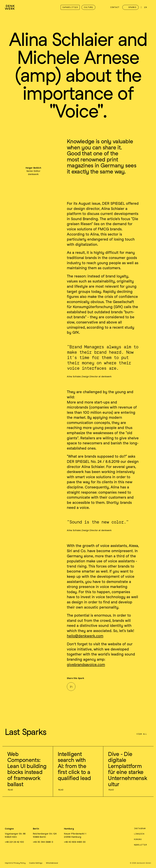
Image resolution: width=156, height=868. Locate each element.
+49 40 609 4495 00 (75, 842)
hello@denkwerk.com (85, 636)
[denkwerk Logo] (10, 7)
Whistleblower (52, 863)
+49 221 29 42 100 (14, 842)
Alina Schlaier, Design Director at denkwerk (89, 377)
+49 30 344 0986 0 (43, 842)
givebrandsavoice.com (86, 664)
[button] (36, 863)
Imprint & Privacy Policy (15, 863)
